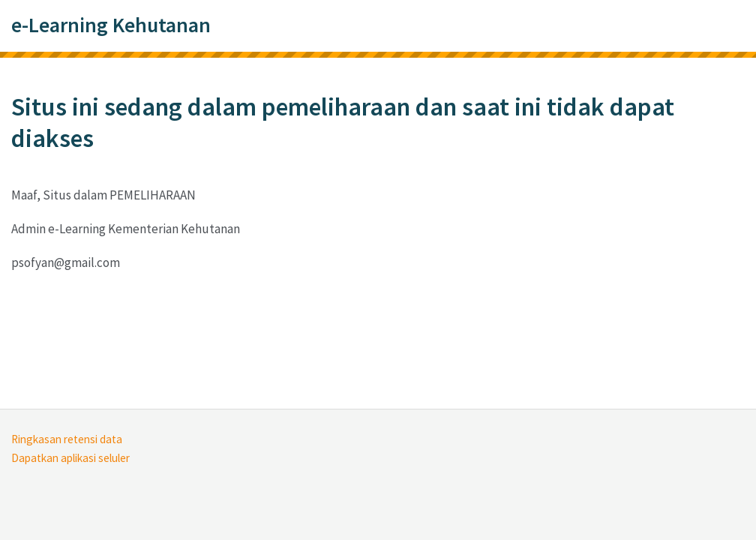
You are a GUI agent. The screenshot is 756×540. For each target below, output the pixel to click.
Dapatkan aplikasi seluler (70, 458)
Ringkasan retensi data (67, 439)
